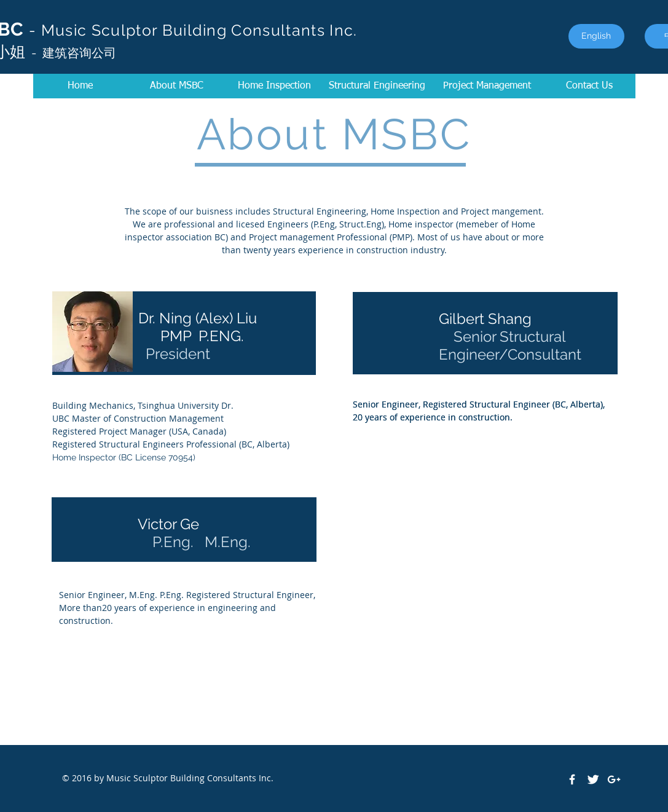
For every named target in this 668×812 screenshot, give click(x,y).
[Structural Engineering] (377, 86)
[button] (487, 86)
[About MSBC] (177, 86)
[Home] (81, 86)
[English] (596, 36)
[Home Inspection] (275, 86)
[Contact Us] (589, 86)
